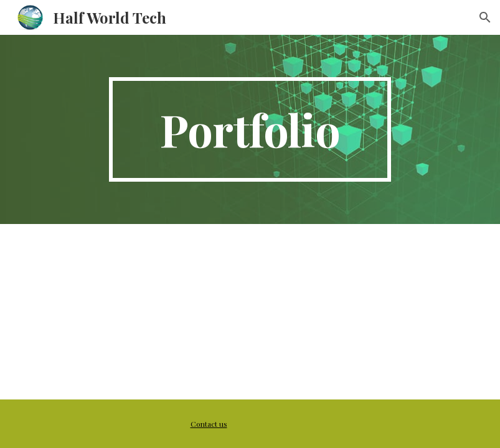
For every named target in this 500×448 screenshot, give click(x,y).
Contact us (209, 424)
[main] (250, 129)
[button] (485, 17)
